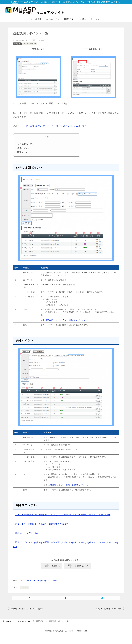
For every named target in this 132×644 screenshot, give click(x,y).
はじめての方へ (53, 19)
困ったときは (96, 19)
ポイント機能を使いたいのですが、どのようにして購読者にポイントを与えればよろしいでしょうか (63, 515)
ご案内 (83, 19)
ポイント (25, 587)
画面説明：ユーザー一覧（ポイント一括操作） (27, 609)
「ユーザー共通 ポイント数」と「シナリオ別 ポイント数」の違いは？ (53, 126)
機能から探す (70, 19)
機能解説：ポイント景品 (27, 533)
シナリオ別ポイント (26, 144)
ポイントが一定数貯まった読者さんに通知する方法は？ (42, 524)
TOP (18, 621)
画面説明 (17, 44)
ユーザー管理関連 (30, 44)
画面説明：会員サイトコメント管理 (109, 609)
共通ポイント (23, 148)
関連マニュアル (24, 152)
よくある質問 (36, 19)
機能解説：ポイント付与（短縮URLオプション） (67, 320)
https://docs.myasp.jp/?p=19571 (42, 580)
